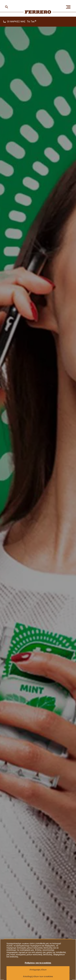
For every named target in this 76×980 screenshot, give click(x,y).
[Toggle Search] (7, 7)
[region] (38, 959)
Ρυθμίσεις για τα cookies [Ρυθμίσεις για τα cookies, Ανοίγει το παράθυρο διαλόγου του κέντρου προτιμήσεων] (38, 963)
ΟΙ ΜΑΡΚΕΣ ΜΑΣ (16, 22)
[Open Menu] (69, 7)
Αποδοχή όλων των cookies (38, 976)
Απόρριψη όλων (38, 970)
